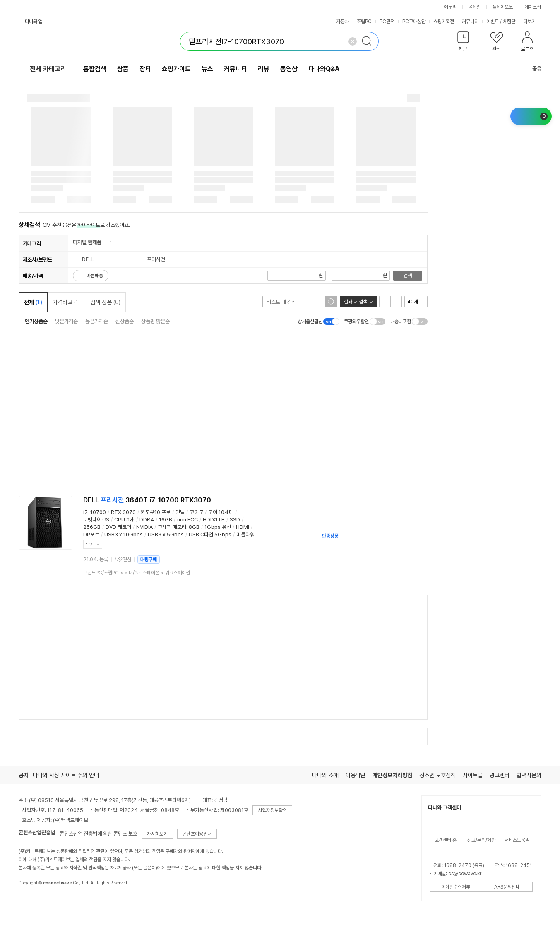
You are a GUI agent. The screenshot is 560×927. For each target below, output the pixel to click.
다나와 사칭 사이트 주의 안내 (66, 775)
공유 (532, 68)
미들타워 (245, 534)
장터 (145, 69)
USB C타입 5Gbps (210, 534)
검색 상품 (105, 302)
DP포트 (91, 534)
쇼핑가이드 (176, 69)
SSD (235, 520)
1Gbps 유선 (218, 527)
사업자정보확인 (272, 810)
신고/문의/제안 (481, 840)
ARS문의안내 (507, 887)
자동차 (343, 22)
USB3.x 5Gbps (166, 534)
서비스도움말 (517, 840)
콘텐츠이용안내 (197, 834)
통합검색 (95, 69)
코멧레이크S (96, 520)
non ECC (187, 520)
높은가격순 (97, 321)
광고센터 (500, 775)
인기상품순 (36, 321)
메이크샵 (533, 7)
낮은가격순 (66, 321)
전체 (33, 302)
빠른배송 (95, 276)
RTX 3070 (123, 512)
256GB (92, 527)
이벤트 (493, 22)
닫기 (90, 544)
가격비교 (66, 302)
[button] (463, 43)
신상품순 (125, 321)
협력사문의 (529, 775)
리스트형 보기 (385, 302)
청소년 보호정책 (437, 775)
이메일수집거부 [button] (456, 887)
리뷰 (264, 69)
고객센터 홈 (446, 840)
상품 (123, 69)
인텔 (180, 512)
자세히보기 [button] (157, 834)
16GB (166, 520)
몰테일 (474, 7)
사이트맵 (473, 775)
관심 (127, 560)
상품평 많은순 (155, 321)
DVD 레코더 (118, 527)
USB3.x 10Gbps (124, 534)
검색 (408, 276)
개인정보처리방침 (392, 775)
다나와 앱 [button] (34, 22)
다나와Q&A (324, 69)
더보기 (532, 22)
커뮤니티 (470, 22)
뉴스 (207, 69)
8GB (194, 527)
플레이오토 (502, 7)
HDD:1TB (214, 520)
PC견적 (387, 22)
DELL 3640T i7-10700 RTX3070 (147, 500)
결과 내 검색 (356, 302)
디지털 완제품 (87, 242)
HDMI (243, 527)
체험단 (509, 22)
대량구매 (149, 560)
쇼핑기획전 (444, 22)
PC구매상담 (414, 22)
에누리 (450, 7)
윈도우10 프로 (156, 512)
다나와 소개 (325, 775)
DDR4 (147, 520)
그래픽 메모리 (172, 527)
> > (137, 573)
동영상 (289, 69)
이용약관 (356, 775)
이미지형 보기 (396, 302)
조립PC (364, 22)
